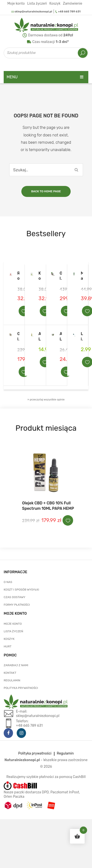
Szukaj (83, 53)
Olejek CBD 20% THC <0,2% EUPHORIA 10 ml (61, 276)
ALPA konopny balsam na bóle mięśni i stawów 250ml (61, 337)
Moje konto (16, 3)
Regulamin (12, 680)
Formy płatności (17, 605)
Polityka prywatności (21, 688)
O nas (8, 582)
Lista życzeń (37, 3)
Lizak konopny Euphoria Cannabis (82, 337)
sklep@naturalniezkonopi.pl (32, 12)
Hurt (8, 646)
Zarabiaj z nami (16, 665)
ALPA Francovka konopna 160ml (40, 337)
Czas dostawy (14, 597)
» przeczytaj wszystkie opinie (46, 400)
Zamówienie (73, 3)
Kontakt (10, 673)
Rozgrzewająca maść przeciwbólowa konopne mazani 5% (19, 276)
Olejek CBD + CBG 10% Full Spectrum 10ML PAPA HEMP (19, 337)
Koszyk (55, 3)
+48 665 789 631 (68, 12)
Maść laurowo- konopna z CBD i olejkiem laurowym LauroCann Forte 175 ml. (82, 276)
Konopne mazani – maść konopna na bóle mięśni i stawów (40, 276)
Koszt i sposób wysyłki (21, 590)
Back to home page (46, 191)
